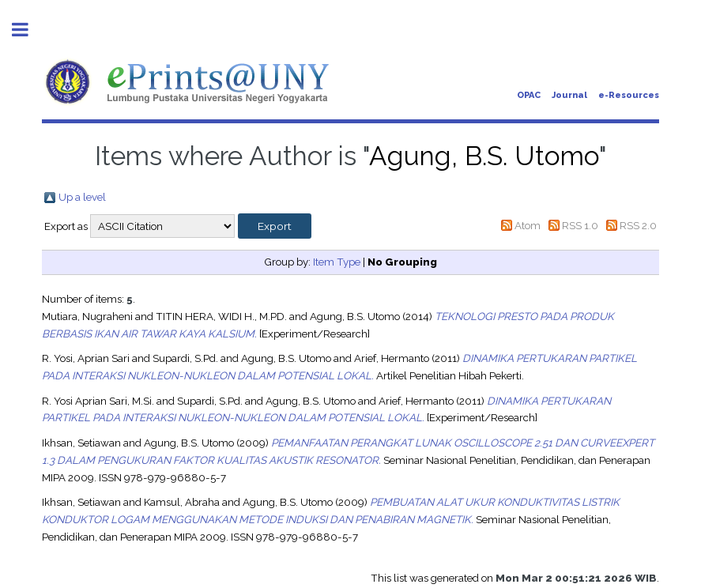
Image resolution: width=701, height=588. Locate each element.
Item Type (337, 262)
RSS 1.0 (580, 225)
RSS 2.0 (638, 225)
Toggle (28, 30)
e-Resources (629, 95)
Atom (528, 225)
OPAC (529, 95)
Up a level (82, 197)
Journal (569, 95)
